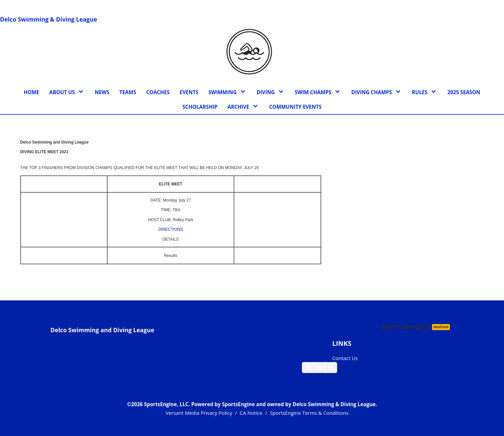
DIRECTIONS (171, 229)
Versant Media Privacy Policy (199, 413)
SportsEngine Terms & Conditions (309, 413)
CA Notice (251, 413)
